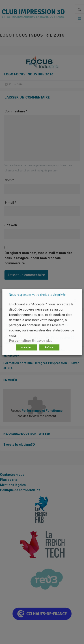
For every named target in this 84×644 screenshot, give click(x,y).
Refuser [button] (49, 347)
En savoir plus (42, 341)
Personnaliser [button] (20, 341)
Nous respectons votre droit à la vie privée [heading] (37, 295)
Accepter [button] (26, 347)
